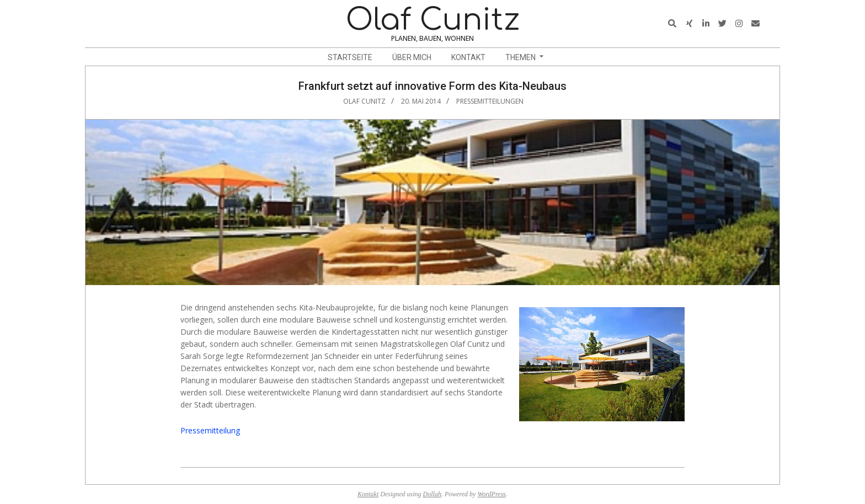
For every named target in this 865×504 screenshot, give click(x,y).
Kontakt (368, 494)
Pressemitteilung (210, 430)
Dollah (432, 494)
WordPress (491, 494)
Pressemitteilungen (490, 101)
